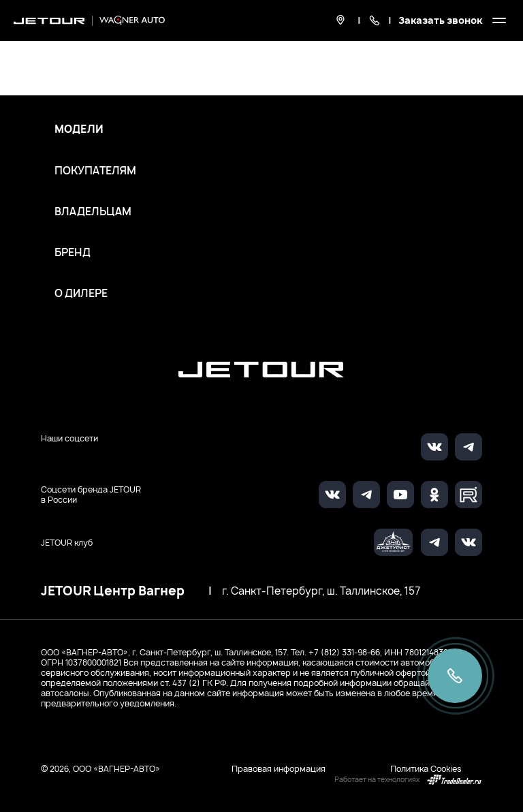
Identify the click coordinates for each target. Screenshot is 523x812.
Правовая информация (279, 769)
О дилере (81, 294)
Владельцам (93, 212)
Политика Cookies (426, 769)
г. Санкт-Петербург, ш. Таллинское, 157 (321, 591)
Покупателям (95, 171)
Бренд (73, 253)
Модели (79, 129)
